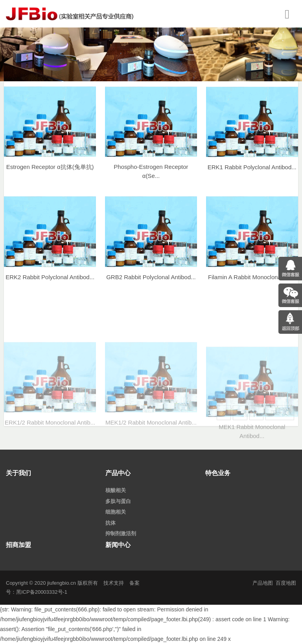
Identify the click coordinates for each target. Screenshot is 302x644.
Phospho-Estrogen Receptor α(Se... (151, 177)
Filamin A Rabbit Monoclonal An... (252, 283)
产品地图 (263, 583)
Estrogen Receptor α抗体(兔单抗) (50, 172)
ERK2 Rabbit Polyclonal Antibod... (50, 283)
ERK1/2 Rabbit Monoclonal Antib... (50, 457)
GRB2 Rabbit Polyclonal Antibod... (151, 283)
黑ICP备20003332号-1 (42, 592)
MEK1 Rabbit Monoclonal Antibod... (252, 469)
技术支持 (114, 583)
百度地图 (286, 583)
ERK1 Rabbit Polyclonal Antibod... (252, 173)
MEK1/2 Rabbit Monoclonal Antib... (151, 457)
